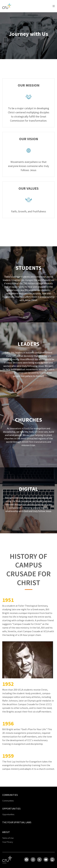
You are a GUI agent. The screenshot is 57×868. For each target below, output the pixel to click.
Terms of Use (8, 838)
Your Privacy (8, 842)
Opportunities (8, 814)
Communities (8, 801)
